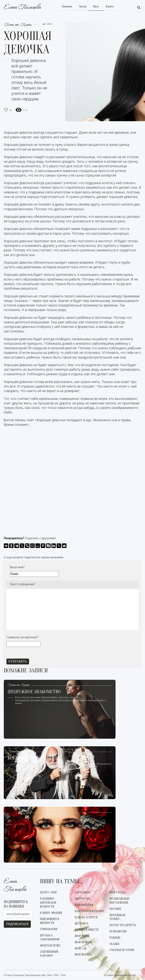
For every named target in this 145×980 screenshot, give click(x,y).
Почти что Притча (18, 25)
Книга (110, 6)
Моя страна (118, 892)
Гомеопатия (49, 929)
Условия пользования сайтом (120, 975)
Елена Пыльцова (22, 8)
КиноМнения (84, 905)
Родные (115, 938)
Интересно (82, 899)
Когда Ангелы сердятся (33, 758)
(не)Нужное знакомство (34, 692)
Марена (16, 819)
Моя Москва (83, 955)
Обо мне (115, 909)
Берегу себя (48, 892)
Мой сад (81, 949)
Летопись (82, 924)
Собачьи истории (122, 950)
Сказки (114, 944)
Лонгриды (82, 936)
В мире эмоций (51, 913)
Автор (83, 6)
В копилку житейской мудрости (48, 903)
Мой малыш (83, 942)
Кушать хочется (86, 917)
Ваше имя (17, 567)
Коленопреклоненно (89, 911)
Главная (67, 6)
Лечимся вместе (87, 930)
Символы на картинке (22, 637)
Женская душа (50, 946)
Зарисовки (82, 892)
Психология (118, 932)
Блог (96, 6)
